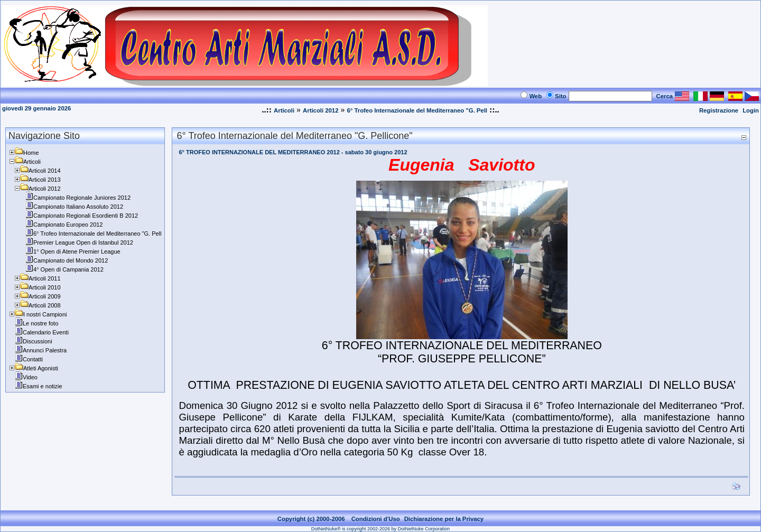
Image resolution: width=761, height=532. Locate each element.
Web (535, 96)
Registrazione (719, 110)
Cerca (665, 96)
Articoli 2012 (321, 110)
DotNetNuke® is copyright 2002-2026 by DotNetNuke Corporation (380, 529)
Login (751, 110)
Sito (560, 96)
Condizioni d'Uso (376, 519)
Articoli (284, 110)
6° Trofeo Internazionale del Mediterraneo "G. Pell (417, 110)
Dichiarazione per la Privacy (444, 519)
